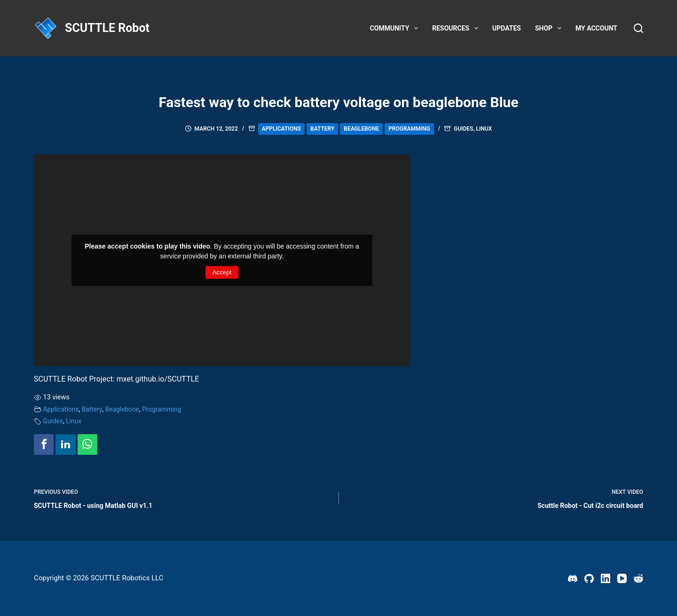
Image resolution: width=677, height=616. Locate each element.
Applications (281, 129)
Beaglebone (361, 129)
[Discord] (573, 578)
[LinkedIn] (606, 578)
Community (396, 28)
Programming (409, 129)
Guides (463, 129)
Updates (507, 28)
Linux (484, 129)
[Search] (638, 28)
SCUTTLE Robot (107, 28)
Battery (322, 129)
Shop (550, 28)
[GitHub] (589, 578)
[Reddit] (638, 578)
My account (596, 28)
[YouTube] (622, 578)
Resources (457, 28)
